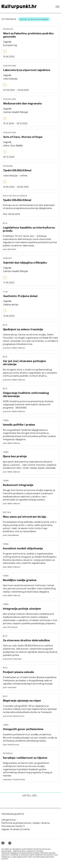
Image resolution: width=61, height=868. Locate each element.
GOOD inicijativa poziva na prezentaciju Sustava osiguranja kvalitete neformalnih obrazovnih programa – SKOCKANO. (28, 405)
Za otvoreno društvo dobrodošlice (26, 641)
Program (8, 166)
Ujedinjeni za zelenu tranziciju (23, 330)
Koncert (8, 259)
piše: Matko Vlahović (12, 443)
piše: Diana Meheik (11, 535)
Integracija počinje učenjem (22, 609)
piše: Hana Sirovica (11, 745)
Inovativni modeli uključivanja (23, 549)
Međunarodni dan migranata (22, 104)
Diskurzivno (10, 66)
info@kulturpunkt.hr (13, 814)
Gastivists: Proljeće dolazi (20, 296)
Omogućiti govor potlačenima (23, 729)
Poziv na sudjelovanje (15, 196)
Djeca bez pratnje (15, 457)
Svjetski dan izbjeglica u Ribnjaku (25, 263)
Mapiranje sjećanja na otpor (22, 701)
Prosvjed (8, 29)
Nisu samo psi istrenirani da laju (25, 517)
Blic (5, 223)
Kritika (7, 513)
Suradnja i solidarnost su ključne (25, 758)
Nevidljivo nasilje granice (20, 580)
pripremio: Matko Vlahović (14, 348)
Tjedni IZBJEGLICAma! (17, 171)
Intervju (8, 754)
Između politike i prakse (19, 425)
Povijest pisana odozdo (18, 672)
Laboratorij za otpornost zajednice (27, 70)
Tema (6, 421)
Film (5, 292)
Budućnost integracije (18, 485)
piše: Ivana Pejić (10, 688)
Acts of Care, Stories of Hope (23, 137)
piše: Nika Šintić (10, 249)
